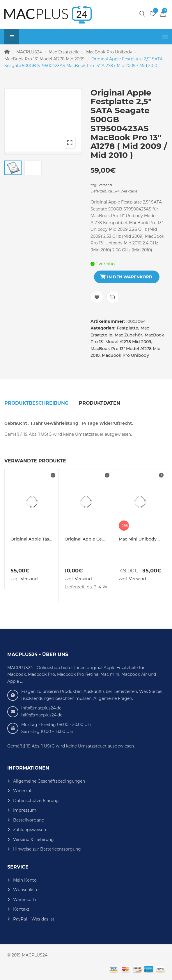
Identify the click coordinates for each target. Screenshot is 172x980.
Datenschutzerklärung (36, 801)
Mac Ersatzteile (64, 52)
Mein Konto (25, 880)
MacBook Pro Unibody (109, 52)
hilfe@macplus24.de (42, 715)
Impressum (25, 810)
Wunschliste (26, 890)
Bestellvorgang (29, 820)
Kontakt (21, 909)
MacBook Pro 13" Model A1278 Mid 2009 (45, 59)
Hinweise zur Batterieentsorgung (47, 849)
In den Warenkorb (130, 277)
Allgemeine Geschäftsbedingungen (49, 781)
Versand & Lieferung (33, 840)
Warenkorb (24, 900)
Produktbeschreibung (36, 403)
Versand (105, 185)
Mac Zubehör (128, 335)
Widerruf (22, 791)
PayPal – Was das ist (34, 919)
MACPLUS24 (29, 52)
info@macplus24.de (41, 708)
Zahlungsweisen (30, 830)
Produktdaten (100, 403)
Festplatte (127, 328)
